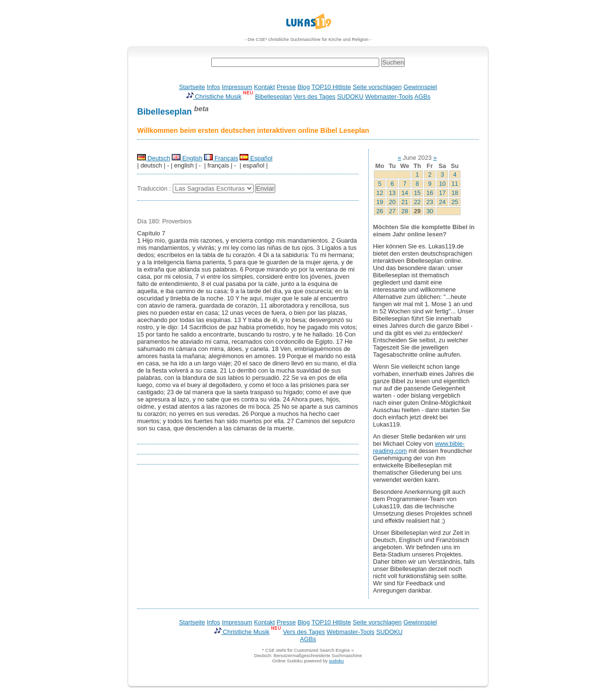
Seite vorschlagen (377, 87)
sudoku (336, 661)
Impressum (237, 87)
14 (405, 193)
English (187, 158)
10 (442, 184)
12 (380, 193)
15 (417, 193)
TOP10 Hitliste (331, 87)
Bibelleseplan (273, 97)
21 (405, 202)
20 (392, 202)
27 (392, 211)
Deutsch (154, 158)
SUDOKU (351, 97)
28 (405, 211)
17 (442, 193)
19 (380, 202)
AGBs (422, 97)
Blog (304, 87)
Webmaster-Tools (389, 97)
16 (430, 193)
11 (455, 184)
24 (442, 202)
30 (430, 211)
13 (392, 193)
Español (256, 158)
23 (430, 202)
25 (455, 202)
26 (380, 211)
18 (455, 193)
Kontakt (264, 87)
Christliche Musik (214, 97)
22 (417, 202)
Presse (286, 87)
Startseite (192, 87)
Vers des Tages (314, 97)
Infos (214, 87)
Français (221, 158)
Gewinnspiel (420, 87)
